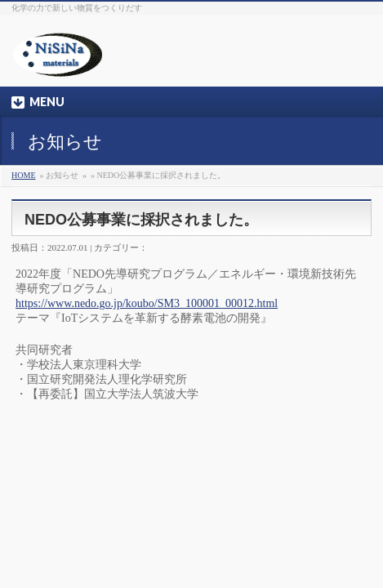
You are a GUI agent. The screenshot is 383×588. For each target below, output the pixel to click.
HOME (23, 175)
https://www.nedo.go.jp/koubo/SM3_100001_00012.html (147, 303)
